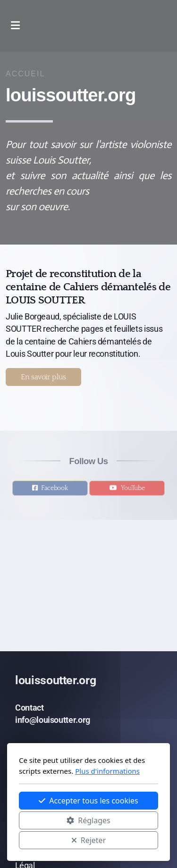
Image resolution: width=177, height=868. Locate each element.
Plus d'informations (107, 771)
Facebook (54, 491)
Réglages (88, 820)
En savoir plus (43, 377)
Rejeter (89, 840)
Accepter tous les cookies (88, 801)
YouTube (133, 491)
